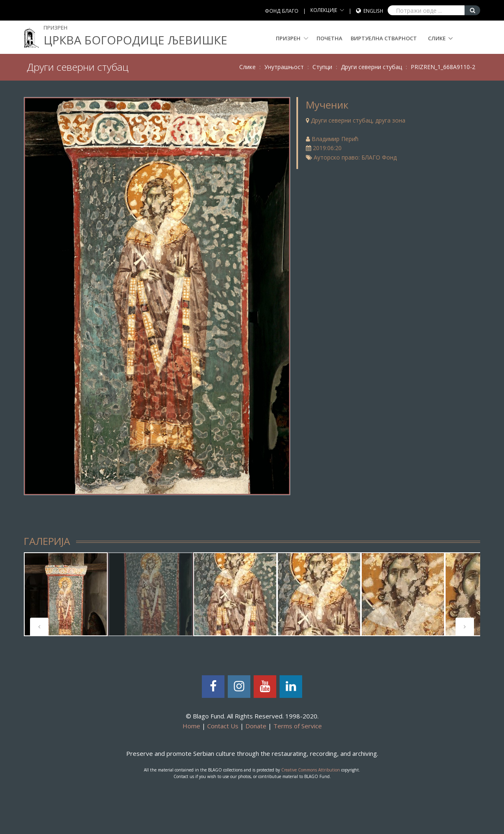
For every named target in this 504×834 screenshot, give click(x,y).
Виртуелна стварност (384, 38)
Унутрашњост (284, 67)
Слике (437, 38)
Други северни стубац (371, 67)
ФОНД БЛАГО (282, 11)
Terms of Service (298, 726)
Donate (256, 726)
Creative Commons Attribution (311, 770)
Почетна (329, 38)
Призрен (292, 38)
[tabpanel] (66, 594)
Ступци (322, 67)
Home (191, 726)
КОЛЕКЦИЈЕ (324, 10)
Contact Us (223, 726)
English (373, 11)
